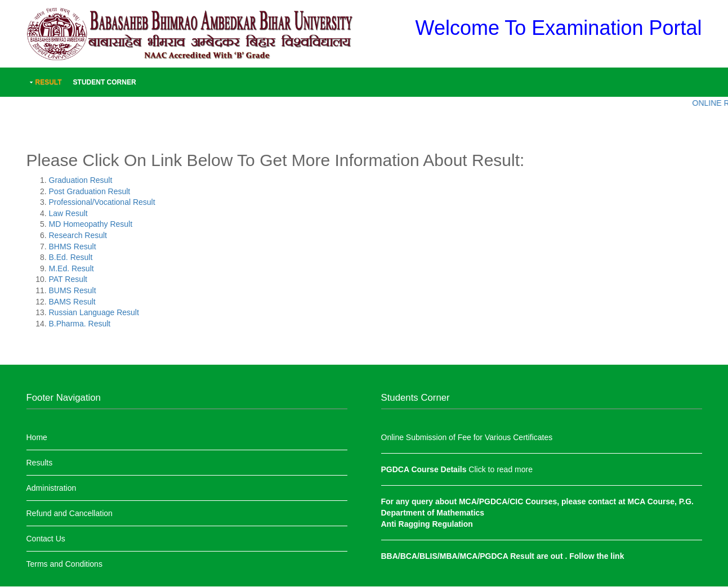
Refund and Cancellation (70, 513)
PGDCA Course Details (425, 469)
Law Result (68, 213)
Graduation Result (81, 180)
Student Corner (105, 82)
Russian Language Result (94, 312)
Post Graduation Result (90, 191)
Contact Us (46, 539)
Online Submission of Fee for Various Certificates (467, 437)
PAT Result (68, 279)
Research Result (78, 235)
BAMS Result (72, 302)
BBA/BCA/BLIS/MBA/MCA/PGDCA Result (459, 556)
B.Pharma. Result (80, 324)
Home (37, 437)
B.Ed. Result (71, 257)
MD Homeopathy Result (91, 224)
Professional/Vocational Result (102, 202)
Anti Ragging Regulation (427, 524)
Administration (52, 488)
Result (49, 82)
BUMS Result (73, 290)
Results (40, 463)
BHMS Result (73, 247)
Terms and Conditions (64, 564)
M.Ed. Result (72, 268)
